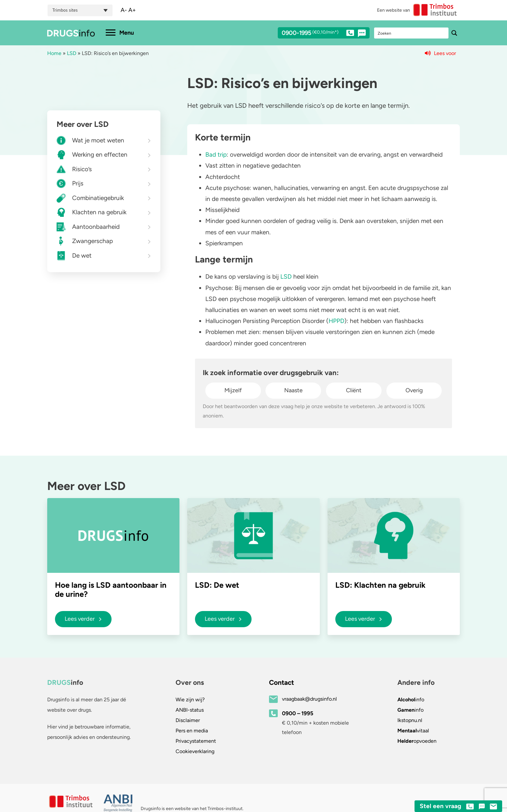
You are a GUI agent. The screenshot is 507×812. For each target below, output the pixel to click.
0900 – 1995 (298, 713)
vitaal (413, 731)
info (411, 700)
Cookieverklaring (195, 751)
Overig (414, 390)
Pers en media (192, 731)
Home (54, 53)
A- (124, 10)
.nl (410, 720)
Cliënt (354, 390)
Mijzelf (233, 390)
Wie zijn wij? (190, 700)
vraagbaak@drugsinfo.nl (309, 699)
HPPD (336, 321)
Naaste (293, 390)
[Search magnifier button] (454, 33)
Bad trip (216, 155)
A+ (132, 10)
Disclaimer (188, 720)
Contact (281, 682)
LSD (72, 53)
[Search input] (412, 33)
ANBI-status (190, 710)
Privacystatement (196, 741)
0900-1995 (318, 34)
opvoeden (417, 741)
